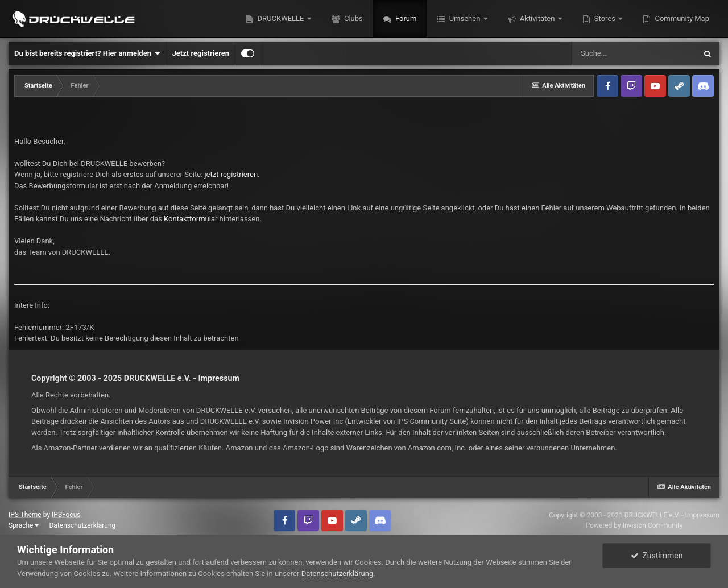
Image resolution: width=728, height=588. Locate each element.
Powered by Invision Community (634, 525)
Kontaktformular (191, 219)
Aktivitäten (537, 18)
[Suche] (634, 53)
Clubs (353, 18)
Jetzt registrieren (200, 53)
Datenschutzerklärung (82, 525)
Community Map (681, 18)
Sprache (24, 525)
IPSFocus (66, 515)
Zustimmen (657, 556)
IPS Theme (25, 515)
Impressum (219, 378)
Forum (405, 18)
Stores (605, 18)
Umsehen (464, 18)
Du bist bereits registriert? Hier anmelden (87, 53)
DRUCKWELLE (280, 18)
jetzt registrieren (231, 174)
